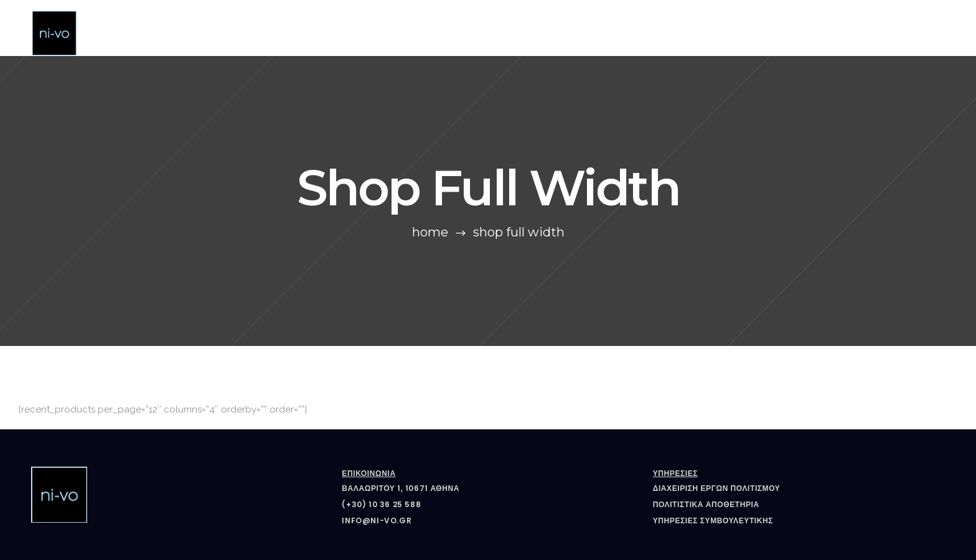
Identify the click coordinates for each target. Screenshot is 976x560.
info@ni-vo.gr (377, 520)
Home (430, 232)
